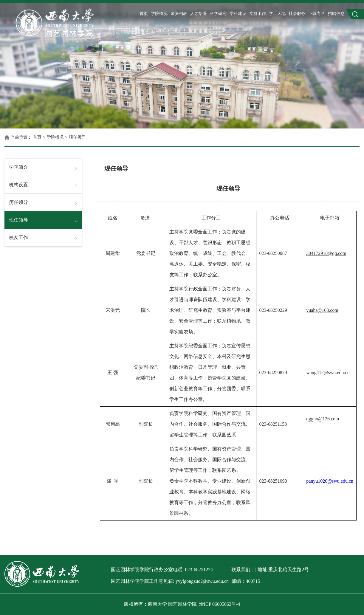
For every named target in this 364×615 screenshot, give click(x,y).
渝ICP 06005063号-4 (220, 604)
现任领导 (77, 137)
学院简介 (18, 167)
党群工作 (258, 14)
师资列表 (179, 14)
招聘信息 (336, 14)
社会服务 (297, 14)
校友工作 (18, 237)
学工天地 (277, 14)
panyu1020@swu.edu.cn (330, 481)
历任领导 (18, 202)
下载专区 (317, 14)
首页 (144, 14)
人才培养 (199, 14)
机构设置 (18, 185)
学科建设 (238, 14)
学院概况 (159, 14)
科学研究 (218, 14)
